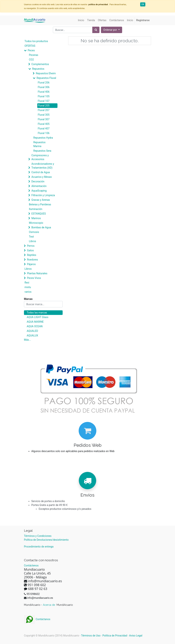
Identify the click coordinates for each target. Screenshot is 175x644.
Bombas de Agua (41, 227)
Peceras (34, 55)
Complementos (40, 64)
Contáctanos (37, 619)
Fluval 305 (44, 115)
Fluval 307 (44, 119)
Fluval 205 (44, 106)
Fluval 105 (44, 96)
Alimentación (39, 186)
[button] (112, 30)
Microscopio (36, 223)
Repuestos (38, 69)
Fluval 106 (44, 133)
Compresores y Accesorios (40, 157)
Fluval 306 (44, 87)
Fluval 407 (44, 129)
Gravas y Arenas (41, 200)
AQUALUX (32, 336)
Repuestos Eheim (46, 73)
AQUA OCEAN (35, 326)
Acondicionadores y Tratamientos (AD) (43, 166)
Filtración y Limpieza (43, 195)
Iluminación (36, 209)
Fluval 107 (44, 101)
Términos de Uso (91, 636)
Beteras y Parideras (40, 204)
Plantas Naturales (37, 273)
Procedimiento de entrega (39, 547)
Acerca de (49, 605)
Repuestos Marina (39, 144)
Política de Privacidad (115, 636)
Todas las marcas (37, 313)
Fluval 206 (44, 83)
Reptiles (31, 255)
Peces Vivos (34, 278)
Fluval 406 (44, 92)
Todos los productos (36, 41)
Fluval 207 (44, 110)
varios (28, 292)
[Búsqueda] (96, 30)
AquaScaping (39, 191)
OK (143, 4)
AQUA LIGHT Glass (37, 317)
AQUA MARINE (35, 322)
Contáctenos (31, 565)
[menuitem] (81, 20)
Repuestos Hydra (43, 138)
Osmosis (34, 232)
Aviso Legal (136, 636)
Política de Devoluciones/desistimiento (46, 540)
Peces (31, 50)
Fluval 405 (44, 124)
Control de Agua (41, 172)
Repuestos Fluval (46, 78)
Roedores (32, 260)
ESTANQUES (38, 214)
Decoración (38, 181)
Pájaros (31, 264)
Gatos (30, 250)
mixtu (28, 287)
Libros (33, 241)
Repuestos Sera (42, 151)
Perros (31, 246)
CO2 (31, 60)
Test (31, 237)
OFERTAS (30, 46)
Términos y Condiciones (38, 536)
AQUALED (32, 331)
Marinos (36, 218)
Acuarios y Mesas (41, 177)
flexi (27, 283)
